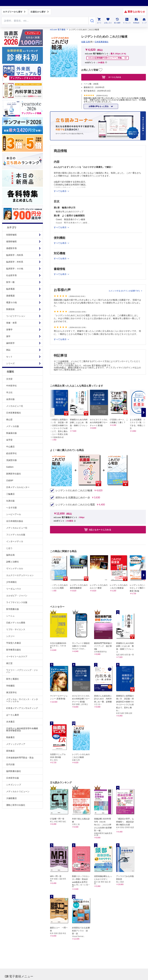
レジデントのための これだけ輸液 (74, 491)
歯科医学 (10, 343)
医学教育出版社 (14, 650)
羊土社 (9, 392)
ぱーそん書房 (13, 715)
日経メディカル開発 (16, 623)
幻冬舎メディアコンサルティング (22, 708)
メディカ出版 (13, 426)
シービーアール (14, 514)
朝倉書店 (10, 737)
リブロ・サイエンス (16, 629)
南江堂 (9, 663)
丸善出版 (10, 501)
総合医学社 (11, 453)
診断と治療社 (13, 562)
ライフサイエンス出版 (17, 602)
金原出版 (10, 399)
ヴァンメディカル (15, 568)
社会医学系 (11, 275)
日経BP (10, 480)
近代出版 (10, 764)
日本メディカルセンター (18, 487)
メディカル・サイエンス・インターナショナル (22, 700)
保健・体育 (11, 323)
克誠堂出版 (11, 460)
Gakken (10, 467)
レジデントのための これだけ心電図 (75, 505)
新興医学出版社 (14, 474)
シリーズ (10, 363)
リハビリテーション (16, 316)
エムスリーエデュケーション (20, 575)
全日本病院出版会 (15, 521)
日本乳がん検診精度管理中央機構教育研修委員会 (22, 729)
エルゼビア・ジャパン (17, 596)
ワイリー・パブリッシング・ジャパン (22, 671)
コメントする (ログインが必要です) (124, 291)
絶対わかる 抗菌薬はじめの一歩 (73, 498)
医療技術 (10, 309)
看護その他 (11, 302)
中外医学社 (11, 386)
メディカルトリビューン (18, 791)
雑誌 (8, 350)
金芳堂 (9, 440)
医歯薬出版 (11, 433)
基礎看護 (10, 296)
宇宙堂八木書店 (14, 643)
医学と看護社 (13, 679)
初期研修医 (11, 235)
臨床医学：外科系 (15, 262)
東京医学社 (11, 692)
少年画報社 (11, 582)
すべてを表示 (60, 339)
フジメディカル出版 (16, 535)
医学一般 (10, 282)
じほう (9, 548)
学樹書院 (10, 686)
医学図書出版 (13, 609)
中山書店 (10, 447)
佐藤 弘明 (85, 42)
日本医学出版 (13, 778)
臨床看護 (10, 289)
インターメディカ (15, 541)
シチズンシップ (14, 785)
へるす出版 (11, 508)
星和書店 (10, 751)
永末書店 (10, 722)
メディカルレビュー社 (17, 528)
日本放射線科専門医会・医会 (20, 758)
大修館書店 (11, 798)
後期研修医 (11, 242)
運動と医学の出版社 (16, 805)
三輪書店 (10, 494)
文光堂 (9, 379)
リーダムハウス (14, 589)
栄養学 (9, 330)
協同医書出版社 (14, 771)
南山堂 (9, 420)
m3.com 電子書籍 (58, 30)
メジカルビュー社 (15, 406)
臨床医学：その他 (15, 269)
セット (9, 357)
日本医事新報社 (14, 413)
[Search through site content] (45, 21)
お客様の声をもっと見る (99, 106)
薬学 (8, 336)
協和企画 (10, 555)
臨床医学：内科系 (15, 255)
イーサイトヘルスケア (17, 656)
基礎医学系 (11, 248)
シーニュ (10, 616)
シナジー (10, 636)
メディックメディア (16, 744)
